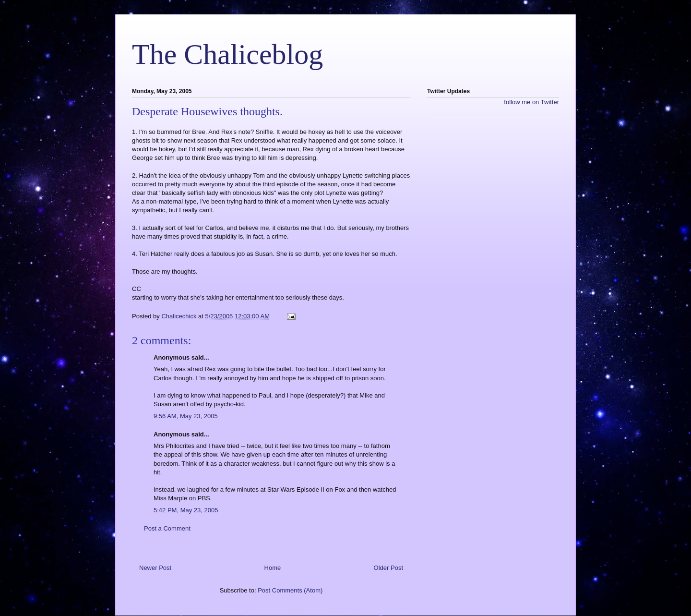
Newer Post (155, 568)
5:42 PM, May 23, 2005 (186, 510)
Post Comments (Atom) (290, 590)
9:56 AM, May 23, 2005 (186, 416)
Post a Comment (167, 528)
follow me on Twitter (531, 102)
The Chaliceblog (227, 54)
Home (273, 568)
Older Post (388, 568)
